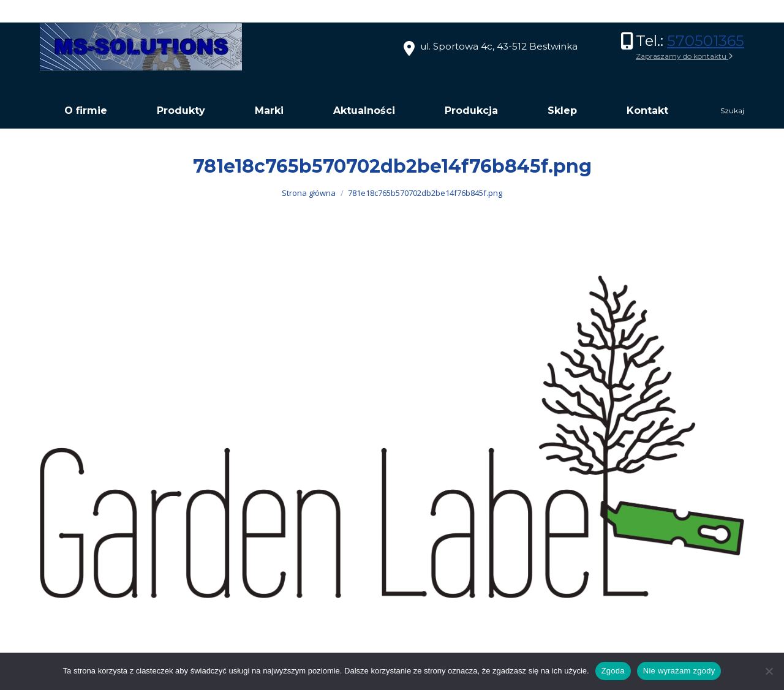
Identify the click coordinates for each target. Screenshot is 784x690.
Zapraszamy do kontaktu (684, 56)
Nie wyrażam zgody (679, 671)
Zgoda (613, 671)
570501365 (706, 41)
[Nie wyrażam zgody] (769, 671)
